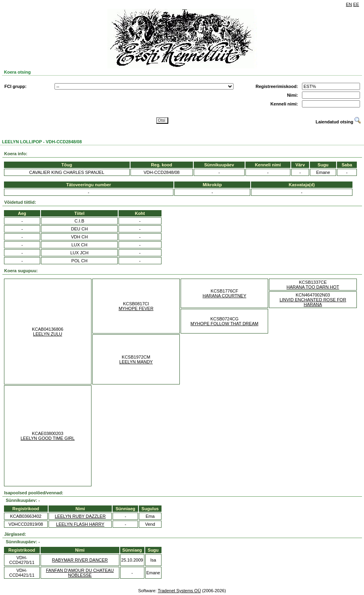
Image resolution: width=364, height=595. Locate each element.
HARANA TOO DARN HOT (313, 287)
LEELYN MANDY (136, 362)
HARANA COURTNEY (224, 296)
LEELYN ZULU (48, 334)
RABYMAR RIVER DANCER (80, 560)
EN (349, 4)
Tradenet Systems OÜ (179, 591)
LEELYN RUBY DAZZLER (80, 516)
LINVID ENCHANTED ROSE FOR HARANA (313, 302)
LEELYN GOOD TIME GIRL (48, 438)
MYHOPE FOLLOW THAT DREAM (225, 324)
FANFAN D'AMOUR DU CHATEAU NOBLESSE (80, 573)
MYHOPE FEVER (136, 308)
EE (356, 4)
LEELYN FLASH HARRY (80, 524)
